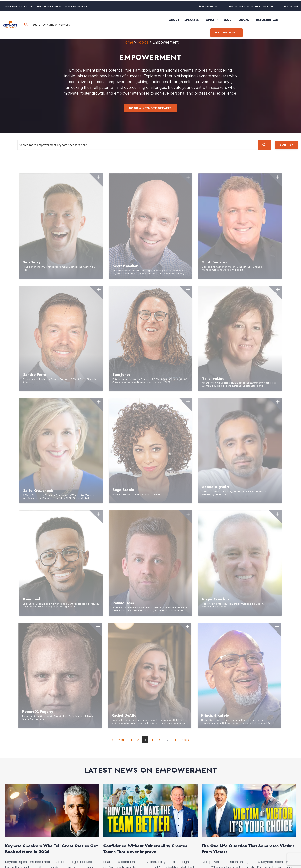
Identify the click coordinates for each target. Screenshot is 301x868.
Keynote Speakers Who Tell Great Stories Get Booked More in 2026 (51, 508)
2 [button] (152, 549)
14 (175, 399)
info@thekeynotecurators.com (251, 5)
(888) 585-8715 (208, 5)
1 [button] (149, 549)
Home (128, 42)
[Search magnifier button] (36, 23)
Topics (143, 42)
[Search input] (94, 23)
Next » (186, 399)
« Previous (118, 399)
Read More (18, 542)
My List (291, 5)
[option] (52, 494)
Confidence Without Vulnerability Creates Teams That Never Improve (145, 508)
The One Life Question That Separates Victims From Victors (248, 508)
